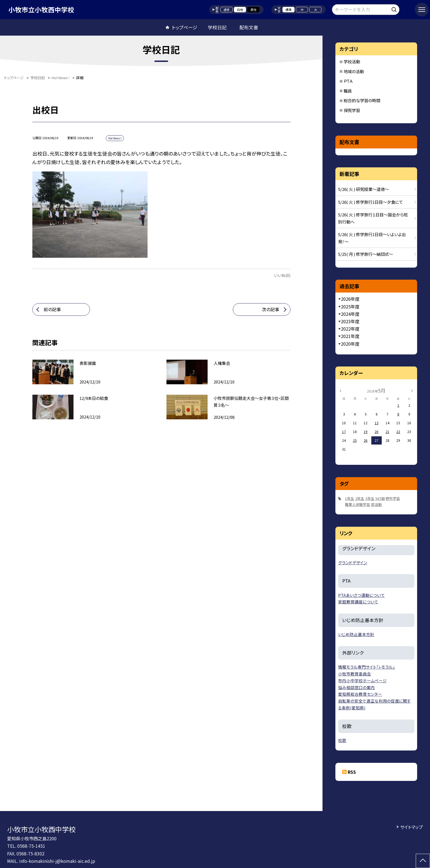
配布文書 (249, 27)
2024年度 (350, 314)
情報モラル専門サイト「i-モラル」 (367, 667)
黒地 (253, 10)
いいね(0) (282, 275)
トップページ (185, 27)
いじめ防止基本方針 (356, 634)
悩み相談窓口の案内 (357, 687)
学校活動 (352, 61)
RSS (352, 772)
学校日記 (217, 27)
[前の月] (340, 390)
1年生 (350, 498)
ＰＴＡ (348, 81)
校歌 (342, 740)
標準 (288, 10)
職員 (348, 91)
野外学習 (393, 498)
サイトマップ (411, 827)
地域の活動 (354, 71)
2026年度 (350, 299)
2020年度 (350, 344)
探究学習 (352, 110)
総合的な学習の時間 (362, 100)
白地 (240, 10)
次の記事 (271, 309)
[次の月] (412, 390)
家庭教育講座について (358, 602)
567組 (380, 498)
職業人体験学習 (357, 504)
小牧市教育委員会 (355, 674)
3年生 (370, 498)
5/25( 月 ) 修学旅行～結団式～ (366, 254)
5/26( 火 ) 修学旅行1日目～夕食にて (370, 202)
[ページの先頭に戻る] (423, 861)
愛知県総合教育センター (360, 694)
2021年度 (350, 336)
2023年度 (350, 321)
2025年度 (350, 306)
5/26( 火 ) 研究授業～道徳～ (363, 189)
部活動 (376, 504)
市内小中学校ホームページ (362, 681)
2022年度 (350, 329)
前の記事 (52, 309)
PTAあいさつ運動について (361, 595)
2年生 (360, 498)
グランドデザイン (353, 562)
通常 (227, 10)
